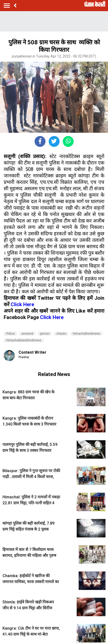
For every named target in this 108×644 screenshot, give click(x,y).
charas (61, 334)
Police (10, 334)
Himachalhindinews (86, 334)
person (45, 334)
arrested (27, 334)
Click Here (22, 304)
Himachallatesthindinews (24, 340)
